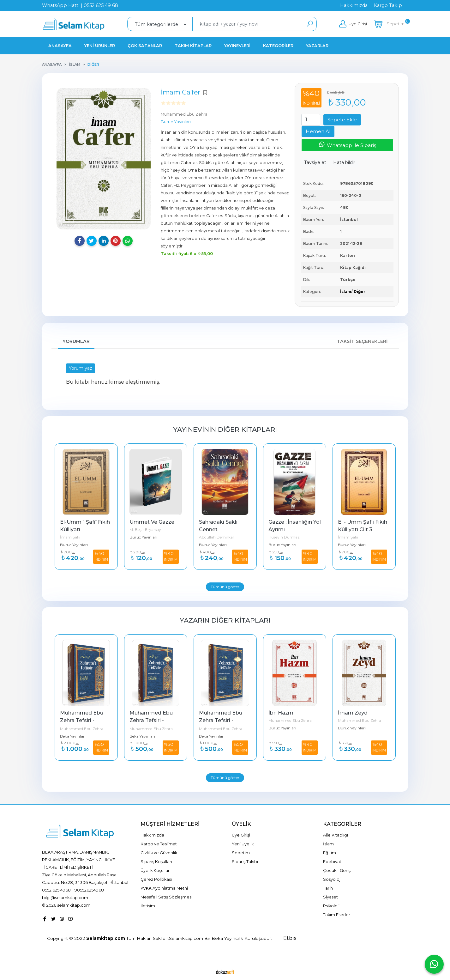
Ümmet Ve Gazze (221, 522)
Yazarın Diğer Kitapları (225, 620)
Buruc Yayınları (74, 545)
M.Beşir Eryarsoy (75, 538)
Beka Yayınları (142, 736)
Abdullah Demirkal (286, 537)
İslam (346, 292)
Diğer (360, 292)
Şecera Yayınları (74, 736)
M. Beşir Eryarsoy (215, 530)
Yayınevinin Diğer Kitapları (225, 429)
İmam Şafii (140, 537)
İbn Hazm (350, 713)
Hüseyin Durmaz (354, 537)
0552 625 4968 (56, 890)
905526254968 (89, 890)
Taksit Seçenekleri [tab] (362, 341)
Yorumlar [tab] (76, 341)
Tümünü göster (225, 587)
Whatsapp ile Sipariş (347, 145)
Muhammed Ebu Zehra (82, 729)
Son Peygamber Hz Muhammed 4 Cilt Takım (85, 720)
